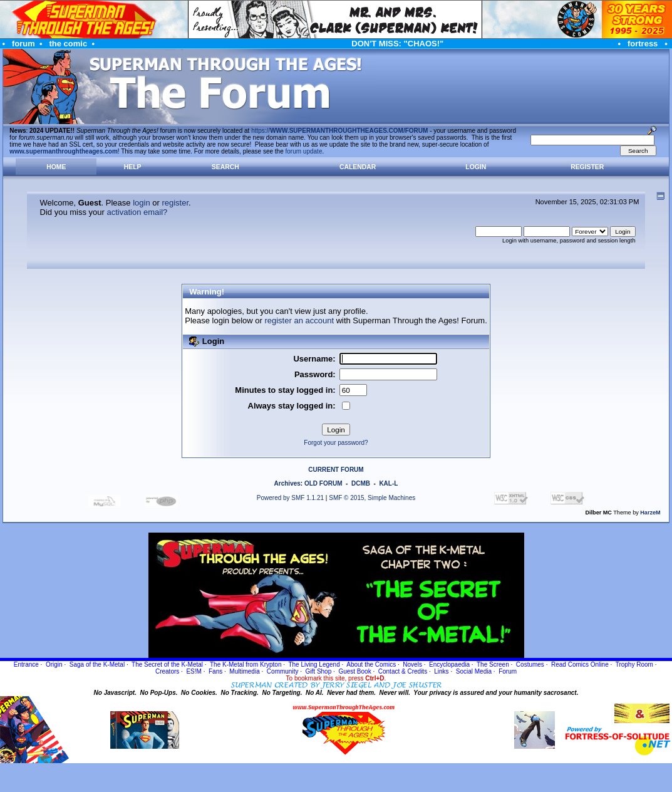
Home (56, 167)
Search (225, 167)
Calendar (358, 167)
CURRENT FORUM (336, 470)
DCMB (361, 483)
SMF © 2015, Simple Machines (372, 498)
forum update (304, 151)
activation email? (137, 212)
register (175, 203)
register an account (299, 320)
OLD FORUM (323, 483)
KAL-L (388, 483)
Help (133, 167)
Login (476, 167)
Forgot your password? (336, 443)
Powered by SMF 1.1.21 (290, 498)
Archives (287, 483)
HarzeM (650, 513)
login (141, 203)
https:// (339, 131)
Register (587, 167)
